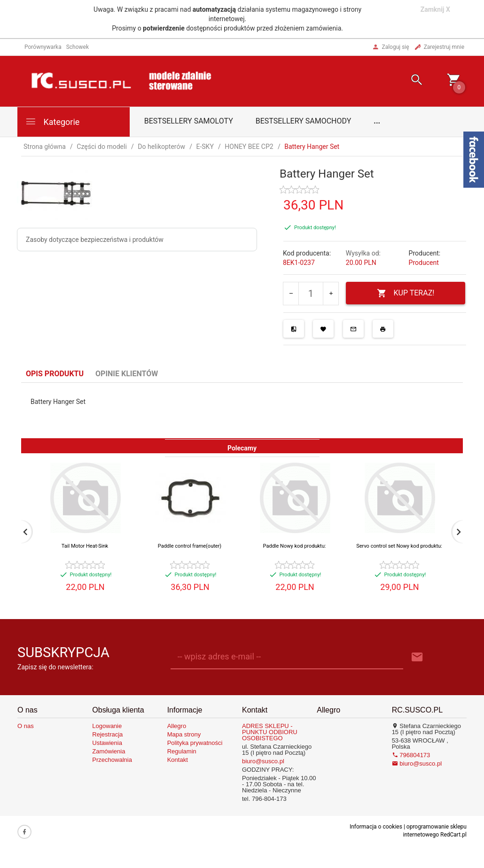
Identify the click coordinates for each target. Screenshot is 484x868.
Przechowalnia (112, 760)
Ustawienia (107, 743)
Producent (424, 263)
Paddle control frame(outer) (190, 546)
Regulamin (182, 751)
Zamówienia (109, 751)
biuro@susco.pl (263, 761)
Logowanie (107, 726)
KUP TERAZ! (406, 293)
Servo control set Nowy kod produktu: (399, 546)
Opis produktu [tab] (55, 374)
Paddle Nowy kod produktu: (295, 546)
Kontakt (178, 760)
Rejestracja (107, 734)
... (377, 121)
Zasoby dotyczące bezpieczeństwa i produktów (95, 240)
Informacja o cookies (376, 827)
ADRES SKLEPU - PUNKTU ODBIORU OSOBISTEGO (270, 732)
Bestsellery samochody (304, 121)
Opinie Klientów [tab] (127, 374)
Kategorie (52, 121)
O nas (26, 726)
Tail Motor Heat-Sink (85, 546)
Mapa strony (184, 734)
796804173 (411, 755)
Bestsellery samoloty (189, 121)
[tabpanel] (242, 411)
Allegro (177, 726)
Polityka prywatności (195, 743)
